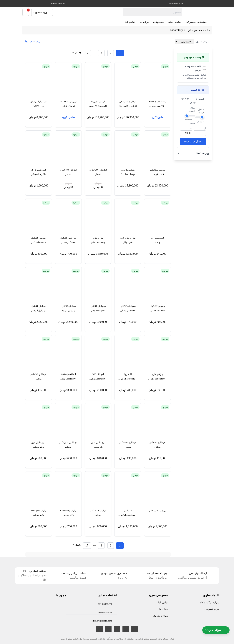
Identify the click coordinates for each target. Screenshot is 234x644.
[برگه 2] (111, 53)
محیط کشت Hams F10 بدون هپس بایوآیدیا (157, 104)
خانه (208, 30)
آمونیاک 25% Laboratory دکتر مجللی (98, 377)
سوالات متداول (161, 616)
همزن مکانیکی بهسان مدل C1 (128, 172)
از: (205, 128)
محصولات (159, 22)
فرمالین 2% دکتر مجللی (39, 377)
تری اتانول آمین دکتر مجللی (98, 445)
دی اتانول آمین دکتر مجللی (68, 445)
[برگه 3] (101, 53)
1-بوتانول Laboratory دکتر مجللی (128, 513)
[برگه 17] (87, 53)
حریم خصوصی (212, 609)
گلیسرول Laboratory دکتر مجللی (128, 377)
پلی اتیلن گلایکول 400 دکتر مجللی (68, 240)
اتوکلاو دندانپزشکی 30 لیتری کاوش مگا (128, 104)
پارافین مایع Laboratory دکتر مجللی (157, 377)
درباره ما (144, 22)
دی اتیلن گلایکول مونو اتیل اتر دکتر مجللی (39, 309)
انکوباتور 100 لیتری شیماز (68, 172)
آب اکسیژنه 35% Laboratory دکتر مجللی (68, 377)
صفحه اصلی (175, 22)
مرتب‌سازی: (202, 42)
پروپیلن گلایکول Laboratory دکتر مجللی (39, 241)
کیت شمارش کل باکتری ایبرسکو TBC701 (38, 172)
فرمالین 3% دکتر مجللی (157, 445)
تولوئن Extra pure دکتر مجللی (39, 513)
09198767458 (58, 3)
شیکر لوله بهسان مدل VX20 (38, 104)
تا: (191, 128)
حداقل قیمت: (201, 111)
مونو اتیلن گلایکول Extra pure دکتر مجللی (98, 309)
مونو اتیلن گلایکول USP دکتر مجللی (128, 308)
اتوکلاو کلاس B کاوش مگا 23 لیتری (98, 104)
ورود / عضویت (42, 12)
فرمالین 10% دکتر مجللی (128, 445)
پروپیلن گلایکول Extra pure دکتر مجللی (158, 309)
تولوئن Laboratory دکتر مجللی (68, 513)
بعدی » (77, 52)
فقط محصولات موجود (193, 68)
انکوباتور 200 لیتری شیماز (98, 172)
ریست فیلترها (33, 42)
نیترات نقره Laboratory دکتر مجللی (98, 241)
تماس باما (130, 22)
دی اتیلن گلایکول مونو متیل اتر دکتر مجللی (68, 309)
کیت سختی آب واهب (157, 240)
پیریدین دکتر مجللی (158, 511)
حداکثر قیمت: (192, 110)
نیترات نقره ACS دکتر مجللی (128, 240)
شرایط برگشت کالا (210, 602)
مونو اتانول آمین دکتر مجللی (38, 445)
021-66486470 (176, 3)
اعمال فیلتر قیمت (193, 141)
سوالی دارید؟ (216, 630)
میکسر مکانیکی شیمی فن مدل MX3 (158, 172)
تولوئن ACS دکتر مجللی (98, 513)
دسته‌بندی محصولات (199, 22)
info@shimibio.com (102, 621)
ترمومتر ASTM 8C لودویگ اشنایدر (68, 104)
